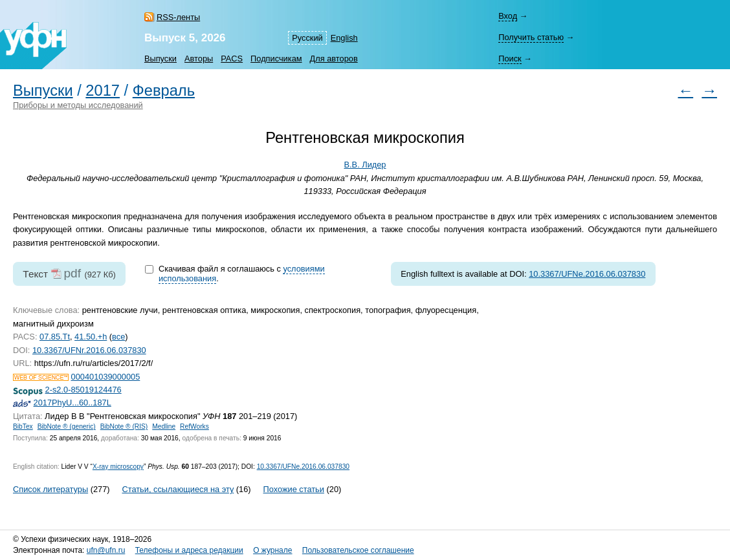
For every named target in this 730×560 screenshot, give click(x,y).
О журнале (272, 550)
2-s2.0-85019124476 (83, 390)
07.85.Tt (55, 337)
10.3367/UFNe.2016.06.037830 (587, 274)
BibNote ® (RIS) (124, 426)
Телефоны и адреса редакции (189, 550)
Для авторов (334, 59)
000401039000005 (106, 377)
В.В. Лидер (365, 165)
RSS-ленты (178, 17)
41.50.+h (91, 337)
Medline (164, 426)
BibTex (23, 426)
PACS (232, 59)
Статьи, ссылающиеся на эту (178, 489)
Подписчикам (276, 59)
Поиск (510, 59)
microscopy (118, 467)
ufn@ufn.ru (106, 550)
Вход (508, 16)
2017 (103, 91)
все (118, 337)
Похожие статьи (294, 489)
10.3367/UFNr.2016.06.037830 (89, 350)
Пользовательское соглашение (358, 550)
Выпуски (160, 59)
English (344, 38)
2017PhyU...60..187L (72, 403)
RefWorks (194, 426)
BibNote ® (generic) (67, 426)
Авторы (199, 59)
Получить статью (531, 37)
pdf (72, 273)
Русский (307, 38)
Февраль (164, 91)
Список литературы (50, 489)
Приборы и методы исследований (78, 105)
